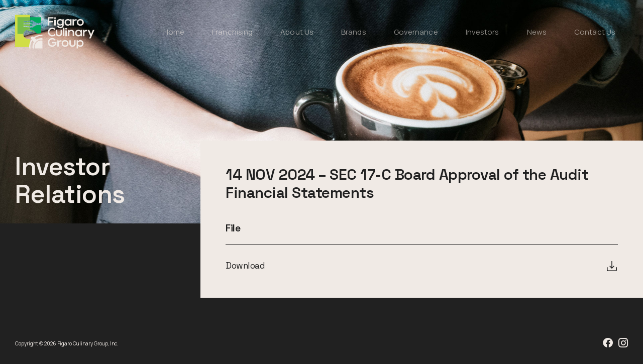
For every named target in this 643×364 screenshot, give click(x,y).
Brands (354, 32)
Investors (483, 32)
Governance (416, 32)
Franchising (232, 32)
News (537, 32)
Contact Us (595, 32)
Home (174, 32)
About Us (297, 32)
